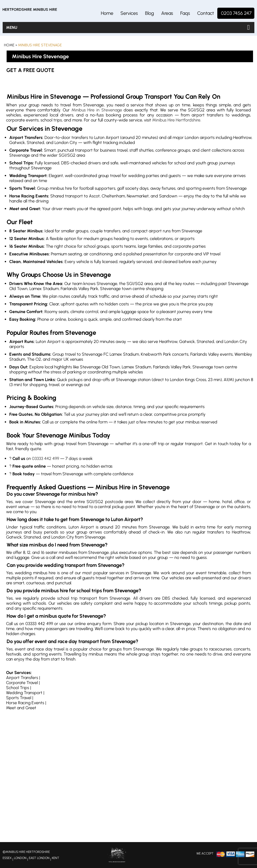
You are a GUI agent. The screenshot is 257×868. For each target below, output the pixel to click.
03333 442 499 (46, 458)
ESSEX (7, 858)
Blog (150, 13)
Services (129, 13)
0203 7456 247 (236, 13)
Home (107, 13)
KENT (56, 858)
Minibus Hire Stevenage (40, 45)
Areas (167, 13)
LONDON (20, 858)
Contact (206, 13)
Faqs (185, 13)
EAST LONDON (39, 858)
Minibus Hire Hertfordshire (176, 120)
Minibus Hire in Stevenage (97, 110)
